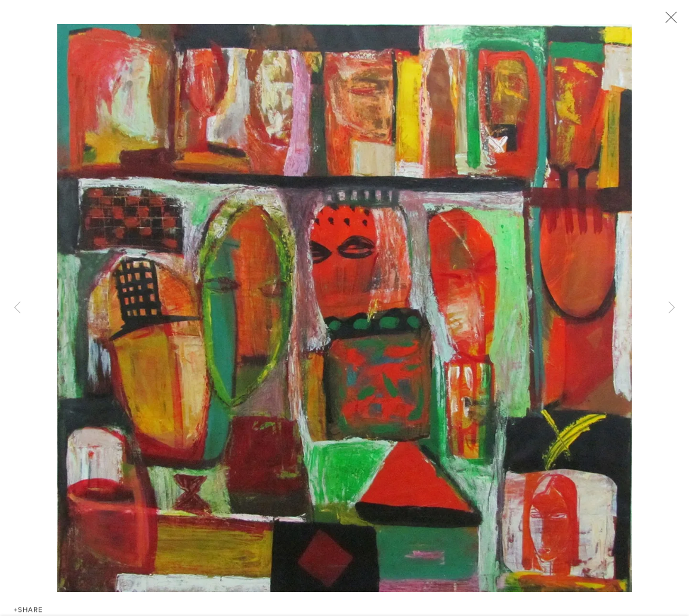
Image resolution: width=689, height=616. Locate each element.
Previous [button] (17, 308)
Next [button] (672, 308)
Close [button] (672, 21)
